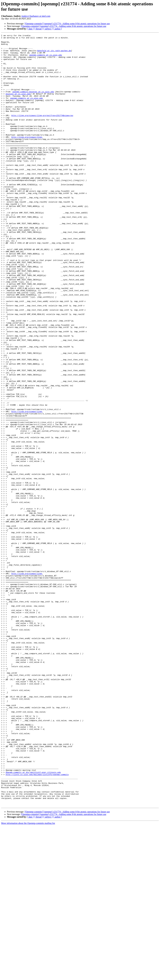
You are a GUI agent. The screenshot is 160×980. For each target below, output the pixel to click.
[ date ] (31, 29)
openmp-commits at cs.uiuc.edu (46, 59)
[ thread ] (39, 29)
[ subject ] (48, 29)
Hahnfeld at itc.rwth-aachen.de (54, 54)
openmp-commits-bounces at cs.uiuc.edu (33, 103)
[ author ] (58, 29)
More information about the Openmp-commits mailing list (28, 977)
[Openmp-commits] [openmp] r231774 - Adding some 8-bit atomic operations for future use (67, 24)
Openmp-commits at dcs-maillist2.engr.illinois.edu (33, 920)
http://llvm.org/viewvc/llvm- (27, 158)
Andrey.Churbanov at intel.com (36, 16)
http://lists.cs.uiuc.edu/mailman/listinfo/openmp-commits (37, 923)
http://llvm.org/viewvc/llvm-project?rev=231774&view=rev (42, 132)
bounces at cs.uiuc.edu (18, 106)
